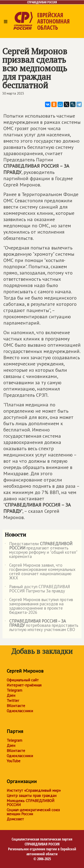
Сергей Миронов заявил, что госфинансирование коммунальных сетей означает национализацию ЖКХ (40, 572)
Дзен (11, 695)
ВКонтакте (16, 706)
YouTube (14, 761)
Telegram (14, 690)
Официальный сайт (23, 680)
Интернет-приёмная (24, 685)
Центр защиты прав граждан (32, 796)
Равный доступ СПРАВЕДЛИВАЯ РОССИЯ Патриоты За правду (37, 589)
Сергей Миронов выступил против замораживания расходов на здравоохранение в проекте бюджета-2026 (39, 606)
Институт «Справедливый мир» (34, 790)
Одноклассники (20, 711)
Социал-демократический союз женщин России (33, 812)
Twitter (13, 701)
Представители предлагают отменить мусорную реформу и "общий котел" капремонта (41, 550)
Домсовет (15, 819)
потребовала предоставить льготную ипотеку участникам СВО (41, 626)
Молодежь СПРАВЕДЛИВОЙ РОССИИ (31, 803)
